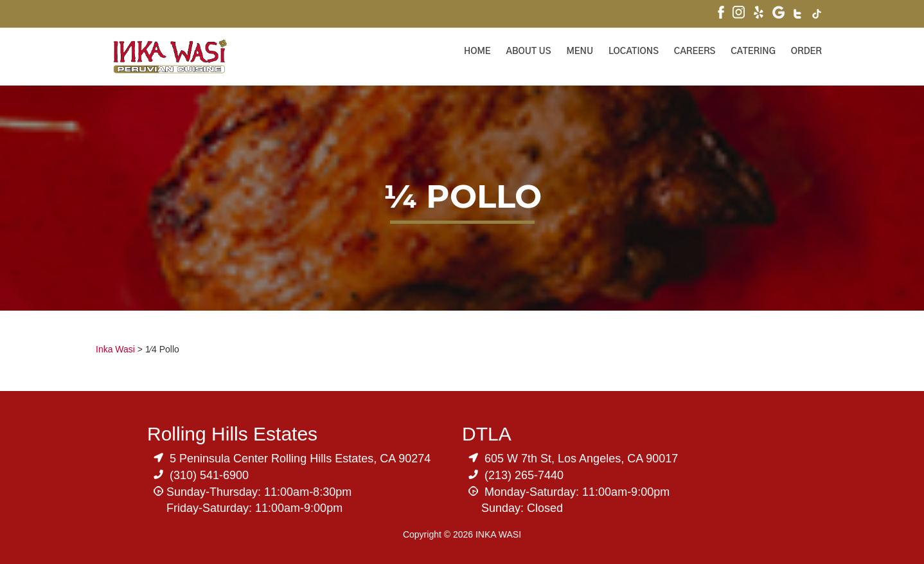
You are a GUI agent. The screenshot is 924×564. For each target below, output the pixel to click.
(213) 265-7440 (524, 475)
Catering (753, 51)
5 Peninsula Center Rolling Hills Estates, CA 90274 (300, 459)
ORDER (806, 51)
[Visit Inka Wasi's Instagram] (739, 14)
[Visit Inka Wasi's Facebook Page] (721, 14)
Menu (580, 51)
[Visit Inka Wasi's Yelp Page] (759, 14)
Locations (634, 51)
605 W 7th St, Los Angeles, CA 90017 (581, 459)
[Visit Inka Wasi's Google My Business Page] (778, 14)
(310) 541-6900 (209, 475)
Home (477, 51)
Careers (695, 51)
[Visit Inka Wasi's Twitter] (798, 15)
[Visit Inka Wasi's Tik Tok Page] (817, 15)
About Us (529, 51)
